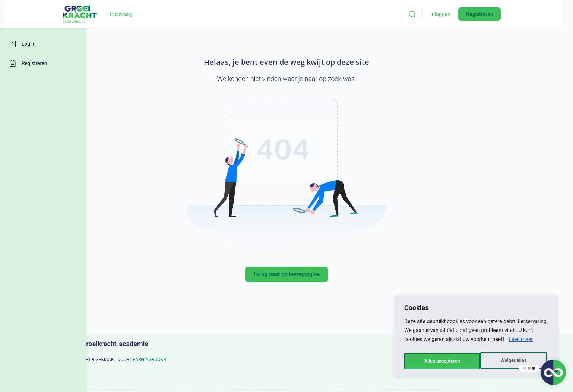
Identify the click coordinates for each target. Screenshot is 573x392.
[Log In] (43, 44)
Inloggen (489, 14)
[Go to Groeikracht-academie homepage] (128, 13)
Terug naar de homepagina (329, 274)
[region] (476, 338)
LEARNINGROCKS (191, 360)
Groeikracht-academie (158, 344)
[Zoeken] (460, 14)
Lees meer (521, 342)
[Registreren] (43, 63)
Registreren (528, 14)
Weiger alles (437, 361)
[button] (553, 372)
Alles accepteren (510, 361)
